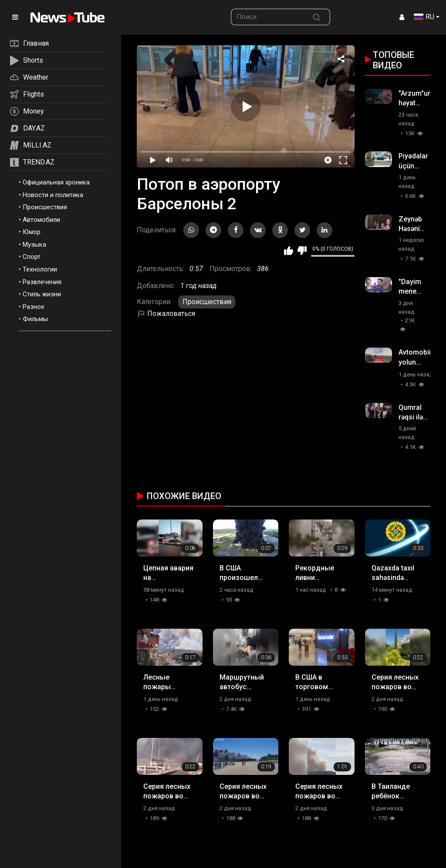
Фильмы (35, 319)
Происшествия (45, 207)
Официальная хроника (56, 182)
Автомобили (41, 220)
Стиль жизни (42, 294)
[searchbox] (267, 17)
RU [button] (424, 17)
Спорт (32, 257)
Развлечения (42, 282)
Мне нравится (289, 251)
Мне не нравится (302, 251)
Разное (34, 307)
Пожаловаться (166, 313)
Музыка (34, 245)
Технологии (40, 269)
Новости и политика (53, 195)
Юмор (32, 232)
